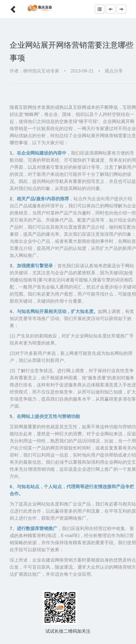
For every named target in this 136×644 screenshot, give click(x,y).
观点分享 (114, 71)
